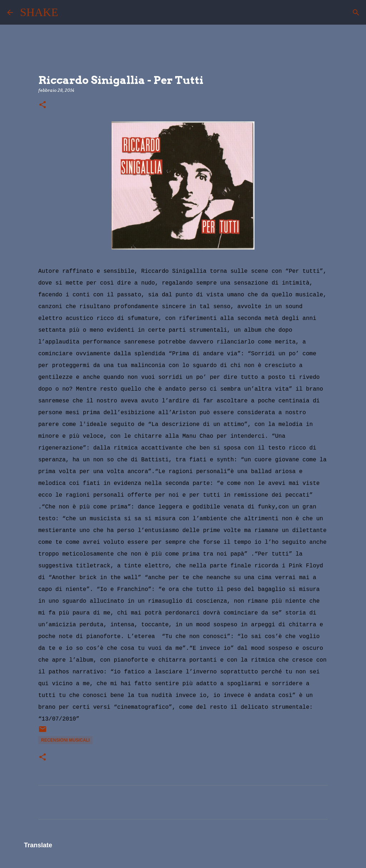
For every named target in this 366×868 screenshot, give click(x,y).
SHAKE (39, 12)
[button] (43, 105)
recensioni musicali (65, 740)
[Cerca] (68, 12)
